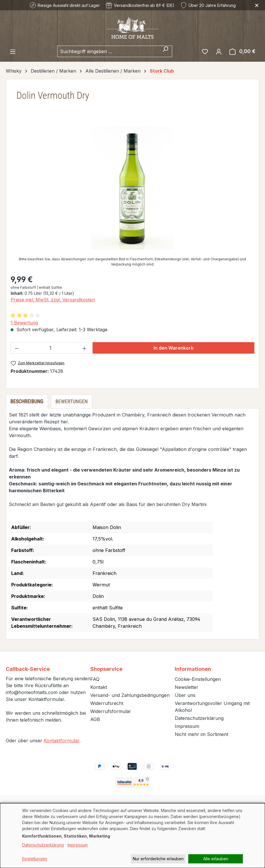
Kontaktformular (62, 741)
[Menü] (13, 51)
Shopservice (106, 669)
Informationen (193, 669)
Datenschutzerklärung (199, 718)
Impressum (187, 726)
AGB (95, 719)
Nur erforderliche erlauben (158, 859)
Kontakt (99, 687)
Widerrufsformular (111, 711)
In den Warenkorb (174, 348)
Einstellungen (35, 859)
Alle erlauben (216, 859)
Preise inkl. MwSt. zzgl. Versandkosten (53, 300)
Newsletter (187, 687)
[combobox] (108, 51)
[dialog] (132, 836)
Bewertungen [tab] (72, 401)
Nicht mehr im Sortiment (201, 734)
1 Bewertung (24, 323)
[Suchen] (165, 51)
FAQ (95, 679)
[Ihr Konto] (219, 51)
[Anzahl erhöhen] (85, 348)
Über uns (185, 695)
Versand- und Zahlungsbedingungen (130, 695)
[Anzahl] (51, 348)
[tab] (27, 401)
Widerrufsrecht (107, 703)
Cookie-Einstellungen (198, 679)
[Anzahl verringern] (17, 348)
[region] (132, 188)
